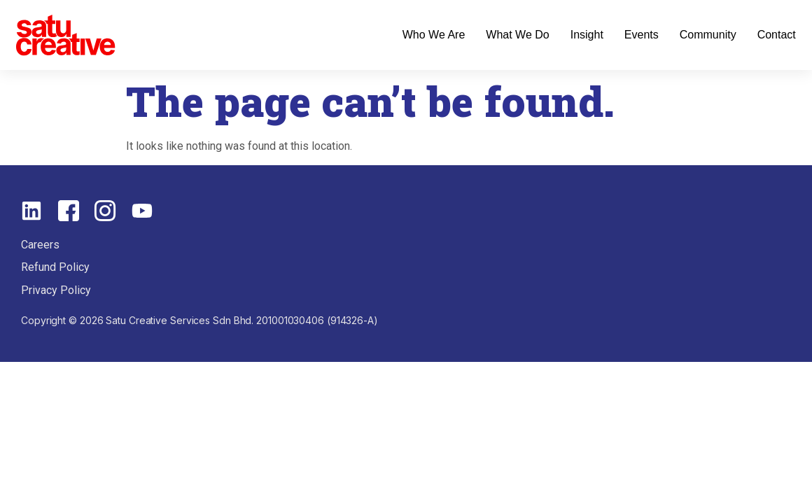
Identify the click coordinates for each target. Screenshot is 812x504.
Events (642, 35)
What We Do (517, 35)
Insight (587, 35)
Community (708, 35)
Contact (777, 35)
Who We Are (434, 35)
